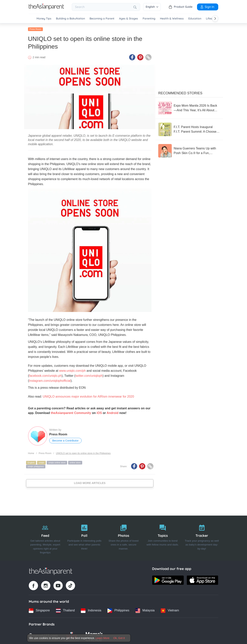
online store (75, 462)
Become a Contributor (65, 440)
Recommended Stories (180, 92)
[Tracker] (202, 537)
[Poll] (84, 537)
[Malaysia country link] (145, 610)
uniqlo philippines (36, 466)
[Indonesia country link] (91, 610)
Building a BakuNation (70, 19)
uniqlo (41, 462)
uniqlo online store (57, 462)
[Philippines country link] (118, 610)
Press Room (35, 28)
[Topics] (163, 537)
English (152, 7)
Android (112, 412)
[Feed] (45, 537)
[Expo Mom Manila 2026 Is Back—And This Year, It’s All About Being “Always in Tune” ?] (189, 107)
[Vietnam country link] (170, 610)
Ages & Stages (129, 19)
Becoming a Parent (102, 19)
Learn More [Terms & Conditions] (103, 638)
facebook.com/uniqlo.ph (45, 375)
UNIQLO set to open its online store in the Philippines (83, 453)
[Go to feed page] (46, 8)
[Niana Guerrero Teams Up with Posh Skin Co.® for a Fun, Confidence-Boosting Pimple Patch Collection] (189, 150)
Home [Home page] (31, 453)
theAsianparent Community (71, 412)
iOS (99, 412)
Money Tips (44, 19)
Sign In (207, 7)
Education (195, 19)
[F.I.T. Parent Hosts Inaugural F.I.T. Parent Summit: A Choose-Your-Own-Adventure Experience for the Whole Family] (189, 129)
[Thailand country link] (65, 610)
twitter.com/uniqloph (89, 375)
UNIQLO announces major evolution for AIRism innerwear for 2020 (88, 396)
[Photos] (124, 537)
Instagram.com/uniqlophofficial (50, 380)
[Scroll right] (215, 19)
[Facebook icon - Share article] (132, 56)
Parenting (149, 19)
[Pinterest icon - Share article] (140, 56)
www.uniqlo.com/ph (72, 370)
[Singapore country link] (39, 610)
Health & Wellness (172, 19)
